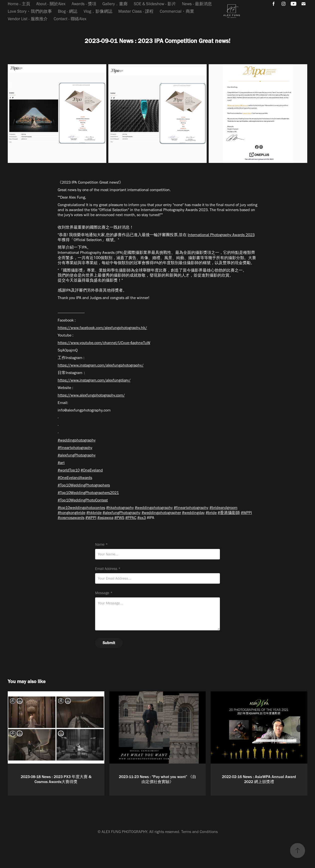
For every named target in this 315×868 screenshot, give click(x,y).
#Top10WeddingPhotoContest (83, 500)
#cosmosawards (71, 518)
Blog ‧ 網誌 (68, 11)
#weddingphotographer (161, 513)
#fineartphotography (75, 448)
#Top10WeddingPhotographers (84, 485)
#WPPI (246, 513)
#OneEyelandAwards (75, 478)
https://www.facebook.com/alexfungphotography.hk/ (102, 328)
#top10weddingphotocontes (81, 508)
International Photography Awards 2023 (221, 235)
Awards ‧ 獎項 (84, 4)
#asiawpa (105, 518)
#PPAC (131, 518)
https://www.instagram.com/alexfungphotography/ (101, 365)
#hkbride (94, 513)
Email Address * (108, 569)
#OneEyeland (92, 470)
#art (61, 463)
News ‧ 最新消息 (197, 4)
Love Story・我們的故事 (30, 11)
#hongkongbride (72, 513)
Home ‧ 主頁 (19, 4)
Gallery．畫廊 (115, 4)
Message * (104, 593)
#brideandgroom (223, 508)
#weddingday (193, 513)
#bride (211, 513)
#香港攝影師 (229, 513)
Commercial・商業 (177, 11)
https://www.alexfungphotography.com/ (91, 395)
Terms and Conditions (199, 832)
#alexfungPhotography (77, 455)
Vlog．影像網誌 (98, 11)
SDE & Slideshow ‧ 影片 (155, 4)
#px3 (142, 518)
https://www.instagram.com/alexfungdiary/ (94, 380)
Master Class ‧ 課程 (136, 11)
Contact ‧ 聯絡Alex (70, 19)
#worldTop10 (69, 470)
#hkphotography (120, 508)
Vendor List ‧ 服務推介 (28, 19)
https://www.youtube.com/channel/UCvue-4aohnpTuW (104, 343)
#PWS (119, 518)
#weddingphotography (77, 440)
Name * (101, 545)
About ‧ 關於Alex (51, 4)
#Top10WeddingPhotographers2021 (88, 493)
